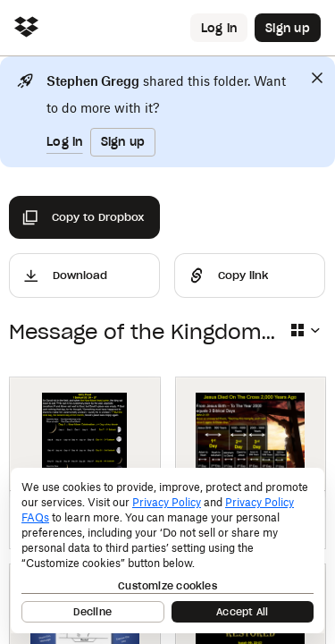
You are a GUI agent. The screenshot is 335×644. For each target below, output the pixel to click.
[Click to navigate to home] (26, 28)
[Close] (317, 78)
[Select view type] (305, 330)
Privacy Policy (167, 502)
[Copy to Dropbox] (84, 217)
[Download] (84, 275)
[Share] (250, 275)
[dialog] (167, 551)
